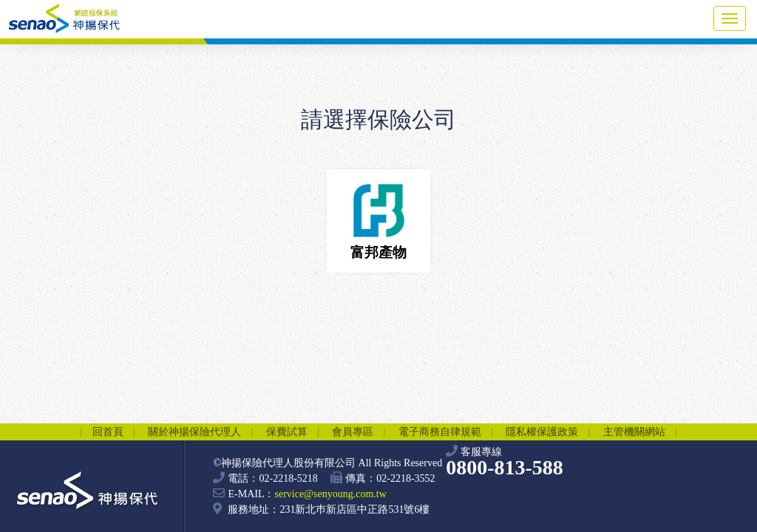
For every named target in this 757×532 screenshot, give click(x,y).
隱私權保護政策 (542, 432)
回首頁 (108, 432)
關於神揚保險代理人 (194, 432)
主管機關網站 (634, 432)
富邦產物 (379, 218)
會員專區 (353, 432)
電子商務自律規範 (440, 432)
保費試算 (287, 432)
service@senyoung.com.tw (330, 494)
